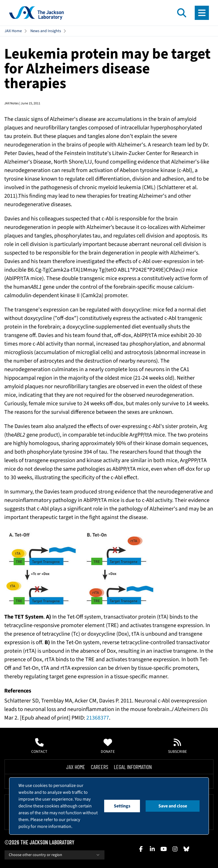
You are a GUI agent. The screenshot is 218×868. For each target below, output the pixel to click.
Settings (122, 806)
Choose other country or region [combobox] (54, 855)
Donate (108, 746)
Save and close (173, 806)
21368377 (98, 718)
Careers (99, 767)
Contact (39, 746)
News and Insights (46, 31)
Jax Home (76, 767)
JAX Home (13, 31)
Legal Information (133, 767)
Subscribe (177, 746)
